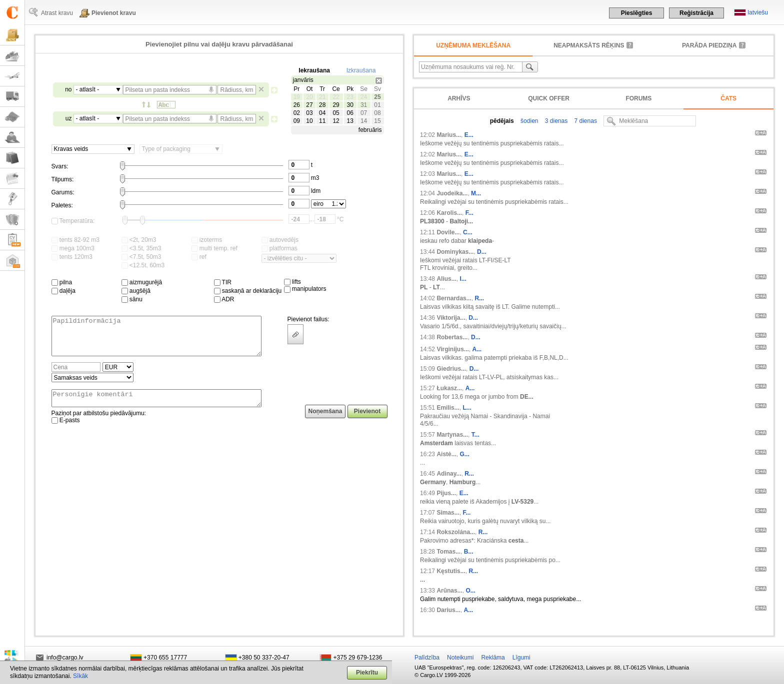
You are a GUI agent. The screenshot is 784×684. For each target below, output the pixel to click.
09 (297, 121)
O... (470, 591)
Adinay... (449, 474)
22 (336, 97)
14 (364, 121)
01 (377, 105)
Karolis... (449, 213)
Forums (638, 98)
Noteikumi (460, 658)
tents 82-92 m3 (75, 240)
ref (199, 257)
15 (377, 121)
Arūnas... (449, 591)
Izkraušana (361, 70)
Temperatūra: (73, 221)
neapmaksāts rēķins (589, 45)
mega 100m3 (73, 248)
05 (336, 113)
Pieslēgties (637, 13)
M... (476, 193)
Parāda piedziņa (709, 45)
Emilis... (448, 408)
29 (336, 105)
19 (297, 97)
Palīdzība (427, 658)
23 (350, 97)
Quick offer (549, 98)
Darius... (448, 610)
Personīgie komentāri (156, 407)
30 (350, 105)
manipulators (305, 289)
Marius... (449, 135)
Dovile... (448, 232)
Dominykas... (455, 252)
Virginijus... (452, 349)
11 (322, 121)
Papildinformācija (156, 340)
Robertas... (452, 337)
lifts (292, 282)
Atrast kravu (57, 13)
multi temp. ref (214, 248)
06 (350, 113)
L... (467, 408)
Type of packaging (166, 149)
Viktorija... (451, 318)
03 (309, 113)
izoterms (207, 240)
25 (377, 97)
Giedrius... (451, 369)
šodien (529, 121)
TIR (223, 282)
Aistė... (446, 454)
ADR (224, 299)
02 (297, 113)
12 (336, 121)
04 (322, 113)
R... (479, 298)
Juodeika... (452, 193)
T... (475, 435)
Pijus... (446, 493)
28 (322, 105)
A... (477, 349)
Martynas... (452, 435)
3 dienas (555, 121)
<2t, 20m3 (139, 240)
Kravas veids (71, 149)
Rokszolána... (456, 532)
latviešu (758, 12)
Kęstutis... (451, 571)
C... (468, 232)
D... (482, 252)
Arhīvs (459, 98)
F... (469, 213)
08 (377, 113)
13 (350, 121)
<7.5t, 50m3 (141, 257)
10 (309, 121)
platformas (279, 248)
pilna (62, 282)
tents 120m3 (72, 257)
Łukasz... (449, 388)
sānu (132, 299)
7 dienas (585, 121)
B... (469, 552)
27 (309, 105)
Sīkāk (80, 676)
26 (297, 105)
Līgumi (521, 658)
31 (364, 105)
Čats (728, 98)
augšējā (136, 291)
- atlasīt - (88, 89)
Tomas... (448, 552)
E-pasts (66, 431)
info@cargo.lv (65, 658)
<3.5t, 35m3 (141, 248)
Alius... (446, 279)
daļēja (63, 291)
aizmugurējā (142, 282)
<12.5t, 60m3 (143, 265)
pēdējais (502, 121)
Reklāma (493, 658)
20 (309, 97)
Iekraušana (314, 70)
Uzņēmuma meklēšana (473, 45)
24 (364, 97)
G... (464, 454)
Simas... (448, 513)
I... (463, 279)
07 (364, 113)
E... (469, 135)
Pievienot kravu (114, 13)
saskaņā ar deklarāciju (248, 291)
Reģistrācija (696, 13)
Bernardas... (454, 298)
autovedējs (280, 240)
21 (322, 97)
